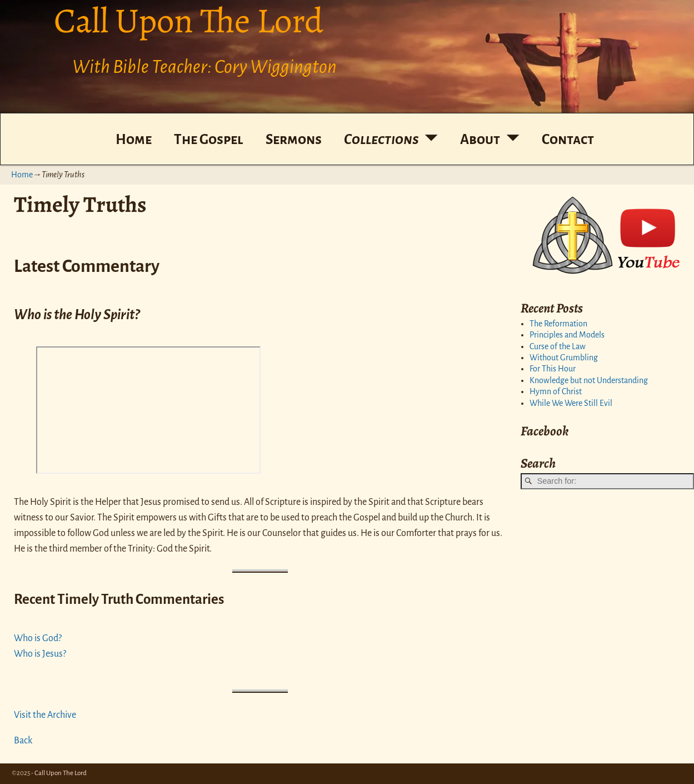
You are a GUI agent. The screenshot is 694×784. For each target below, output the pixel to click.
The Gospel (208, 139)
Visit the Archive (45, 715)
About (480, 139)
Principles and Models (567, 335)
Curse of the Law (558, 346)
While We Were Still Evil (571, 403)
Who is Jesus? (40, 654)
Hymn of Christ (556, 391)
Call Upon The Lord (61, 773)
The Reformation (558, 324)
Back (23, 741)
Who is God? (38, 638)
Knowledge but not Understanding (589, 380)
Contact (568, 139)
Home (134, 139)
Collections (381, 139)
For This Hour (553, 369)
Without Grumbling (564, 358)
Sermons (294, 139)
